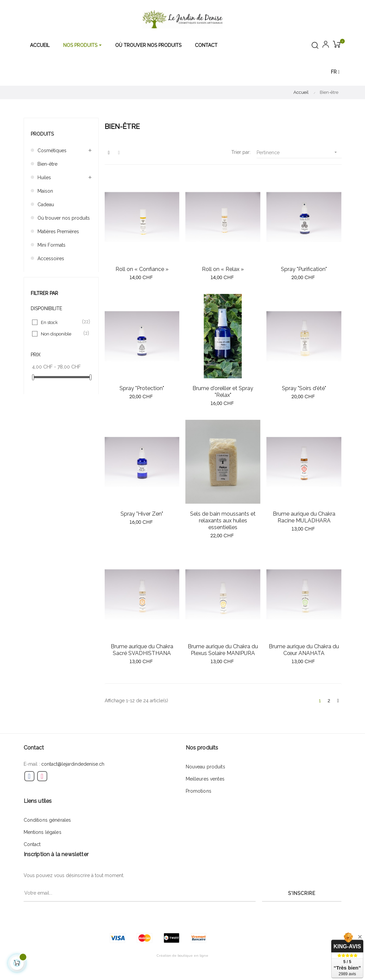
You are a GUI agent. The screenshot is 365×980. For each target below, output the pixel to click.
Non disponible (61, 334)
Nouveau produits (205, 767)
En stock (61, 322)
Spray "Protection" (142, 388)
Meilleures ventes (205, 779)
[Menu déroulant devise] (335, 72)
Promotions (199, 791)
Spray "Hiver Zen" (142, 514)
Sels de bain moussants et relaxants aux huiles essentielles (223, 521)
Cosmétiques (52, 151)
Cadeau (46, 205)
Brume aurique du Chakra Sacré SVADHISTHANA (142, 650)
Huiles (44, 178)
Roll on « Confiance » (142, 269)
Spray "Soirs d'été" (304, 388)
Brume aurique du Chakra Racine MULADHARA (304, 517)
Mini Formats (51, 245)
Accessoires (51, 258)
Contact (32, 844)
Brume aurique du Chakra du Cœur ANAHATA (304, 650)
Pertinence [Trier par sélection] (299, 152)
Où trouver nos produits (64, 218)
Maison (45, 191)
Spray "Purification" (304, 269)
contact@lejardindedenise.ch (73, 764)
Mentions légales (43, 832)
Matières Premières (58, 232)
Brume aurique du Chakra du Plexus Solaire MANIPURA (223, 650)
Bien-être (47, 164)
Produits (42, 134)
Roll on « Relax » (223, 269)
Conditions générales (47, 820)
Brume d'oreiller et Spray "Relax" (223, 392)
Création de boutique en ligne (182, 956)
